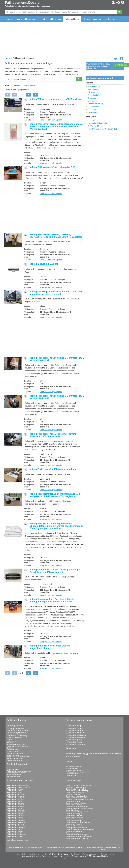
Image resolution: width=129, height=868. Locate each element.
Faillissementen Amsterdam (16, 796)
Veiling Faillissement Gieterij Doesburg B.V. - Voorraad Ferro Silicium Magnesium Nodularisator (56, 236)
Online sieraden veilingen (74, 826)
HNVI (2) (91, 120)
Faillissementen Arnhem (15, 800)
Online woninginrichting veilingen (77, 838)
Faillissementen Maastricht (16, 822)
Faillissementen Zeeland (74, 743)
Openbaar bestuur (13, 752)
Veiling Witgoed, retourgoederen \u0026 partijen (55, 99)
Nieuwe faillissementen (27, 19)
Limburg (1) (92, 101)
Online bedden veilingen (74, 794)
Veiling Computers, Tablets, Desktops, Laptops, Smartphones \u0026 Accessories (55, 571)
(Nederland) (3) (94, 86)
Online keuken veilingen (74, 814)
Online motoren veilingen (74, 821)
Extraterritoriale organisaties (16, 732)
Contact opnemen (13, 769)
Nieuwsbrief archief (13, 776)
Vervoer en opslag (13, 755)
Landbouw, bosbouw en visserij (17, 746)
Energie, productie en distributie (18, 730)
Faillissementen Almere (15, 793)
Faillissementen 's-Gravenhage (17, 786)
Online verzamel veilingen (74, 831)
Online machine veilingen (74, 817)
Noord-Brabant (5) (95, 104)
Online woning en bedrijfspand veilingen (79, 836)
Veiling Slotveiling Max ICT (44, 264)
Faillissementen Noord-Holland (76, 737)
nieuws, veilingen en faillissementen (104, 847)
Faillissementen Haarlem (15, 814)
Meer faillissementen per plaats (17, 840)
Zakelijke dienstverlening (15, 760)
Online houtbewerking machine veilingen (79, 808)
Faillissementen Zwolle (14, 836)
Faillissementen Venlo (14, 833)
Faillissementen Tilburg (15, 829)
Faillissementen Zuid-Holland (75, 745)
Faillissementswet (72, 768)
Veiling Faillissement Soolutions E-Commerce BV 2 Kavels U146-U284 (57, 359)
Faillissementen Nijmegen (15, 824)
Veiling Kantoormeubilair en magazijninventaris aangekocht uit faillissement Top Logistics (55, 495)
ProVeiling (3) (93, 126)
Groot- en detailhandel (14, 737)
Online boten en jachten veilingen (77, 796)
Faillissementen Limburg (74, 734)
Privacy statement (90, 854)
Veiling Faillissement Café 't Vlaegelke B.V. (52, 167)
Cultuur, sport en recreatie (16, 729)
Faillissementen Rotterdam (16, 828)
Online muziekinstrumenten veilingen (78, 822)
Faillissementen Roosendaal (16, 826)
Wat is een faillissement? (74, 767)
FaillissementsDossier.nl (25, 3)
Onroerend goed (12, 750)
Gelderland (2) (94, 95)
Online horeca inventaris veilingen (77, 807)
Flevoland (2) (93, 89)
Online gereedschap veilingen (76, 803)
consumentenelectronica (25, 86)
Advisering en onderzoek (15, 725)
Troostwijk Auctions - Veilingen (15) (102, 129)
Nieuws (86, 19)
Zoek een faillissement (51, 19)
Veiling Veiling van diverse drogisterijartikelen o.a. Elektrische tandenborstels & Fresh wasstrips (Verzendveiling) (56, 127)
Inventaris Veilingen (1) (97, 123)
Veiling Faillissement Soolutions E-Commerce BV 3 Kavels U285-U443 (57, 397)
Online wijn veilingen (73, 833)
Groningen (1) (93, 98)
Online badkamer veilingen (75, 793)
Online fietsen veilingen (74, 801)
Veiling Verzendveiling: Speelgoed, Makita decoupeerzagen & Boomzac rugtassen (52, 600)
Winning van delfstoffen (15, 759)
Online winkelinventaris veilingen (77, 835)
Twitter (39, 847)
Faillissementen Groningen (75, 732)
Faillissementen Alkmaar (15, 789)
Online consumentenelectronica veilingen (79, 800)
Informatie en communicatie (16, 745)
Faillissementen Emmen (15, 808)
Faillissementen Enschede (16, 810)
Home (10, 19)
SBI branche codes (72, 774)
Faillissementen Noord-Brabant (76, 736)
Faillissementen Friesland (74, 729)
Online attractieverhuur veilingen (77, 789)
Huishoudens (11, 741)
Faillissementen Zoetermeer (16, 835)
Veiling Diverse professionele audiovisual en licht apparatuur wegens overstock (56, 293)
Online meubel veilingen (74, 819)
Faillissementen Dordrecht (16, 805)
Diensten (97, 19)
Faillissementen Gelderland (75, 730)
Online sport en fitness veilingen (76, 828)
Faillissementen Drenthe (74, 725)
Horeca (9, 739)
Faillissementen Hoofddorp (16, 821)
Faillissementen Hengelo (15, 817)
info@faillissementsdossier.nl (29, 854)
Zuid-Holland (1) (94, 112)
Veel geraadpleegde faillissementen (78, 772)
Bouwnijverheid (12, 727)
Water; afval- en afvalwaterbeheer (18, 757)
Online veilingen (72, 19)
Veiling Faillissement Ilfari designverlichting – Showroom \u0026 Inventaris (54, 435)
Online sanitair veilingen (74, 824)
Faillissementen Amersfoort (16, 794)
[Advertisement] (44, 214)
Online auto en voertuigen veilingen (78, 791)
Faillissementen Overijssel (74, 739)
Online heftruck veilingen (74, 805)
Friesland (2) (93, 92)
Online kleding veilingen (74, 815)
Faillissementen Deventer (15, 803)
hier (87, 754)
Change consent (107, 854)
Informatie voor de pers (15, 775)
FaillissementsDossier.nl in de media (19, 771)
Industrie (10, 743)
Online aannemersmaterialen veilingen (79, 786)
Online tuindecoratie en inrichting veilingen (80, 829)
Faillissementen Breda (14, 801)
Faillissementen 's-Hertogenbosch (18, 787)
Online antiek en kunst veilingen (76, 787)
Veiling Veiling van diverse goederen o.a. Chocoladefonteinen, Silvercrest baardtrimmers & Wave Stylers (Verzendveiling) (56, 526)
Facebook (79, 847)
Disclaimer (75, 854)
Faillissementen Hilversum (16, 819)
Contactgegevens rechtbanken (17, 773)
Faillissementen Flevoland (74, 727)
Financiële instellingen (14, 734)
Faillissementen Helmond (15, 815)
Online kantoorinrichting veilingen (77, 812)
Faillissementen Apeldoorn (16, 798)
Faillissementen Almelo (15, 791)
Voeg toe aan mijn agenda (51, 120)
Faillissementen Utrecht (74, 741)
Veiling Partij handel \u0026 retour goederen (53, 469)
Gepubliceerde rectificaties (75, 770)
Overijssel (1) (93, 107)
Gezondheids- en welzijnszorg (17, 736)
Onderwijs (10, 748)
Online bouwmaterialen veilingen (77, 798)
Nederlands (110, 19)
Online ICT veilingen (73, 810)
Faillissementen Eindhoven (16, 807)
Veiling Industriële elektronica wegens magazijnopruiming (50, 647)
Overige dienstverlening (15, 753)
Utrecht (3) (92, 110)
